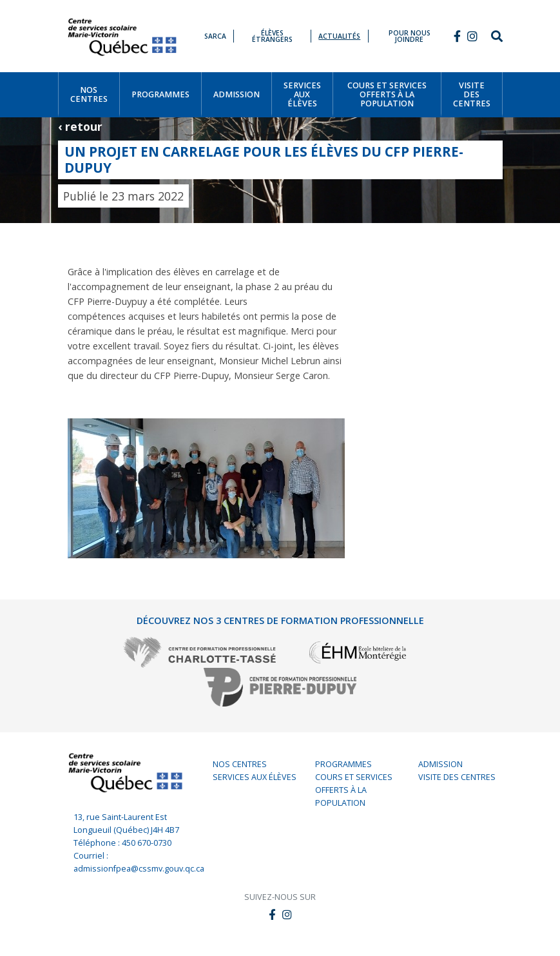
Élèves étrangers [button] (272, 36)
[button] (472, 36)
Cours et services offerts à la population (354, 790)
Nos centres (240, 764)
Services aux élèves (255, 777)
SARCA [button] (215, 36)
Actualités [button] (339, 36)
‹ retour (80, 126)
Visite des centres (457, 777)
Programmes (343, 764)
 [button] (457, 36)
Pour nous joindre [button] (410, 36)
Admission (440, 764)
